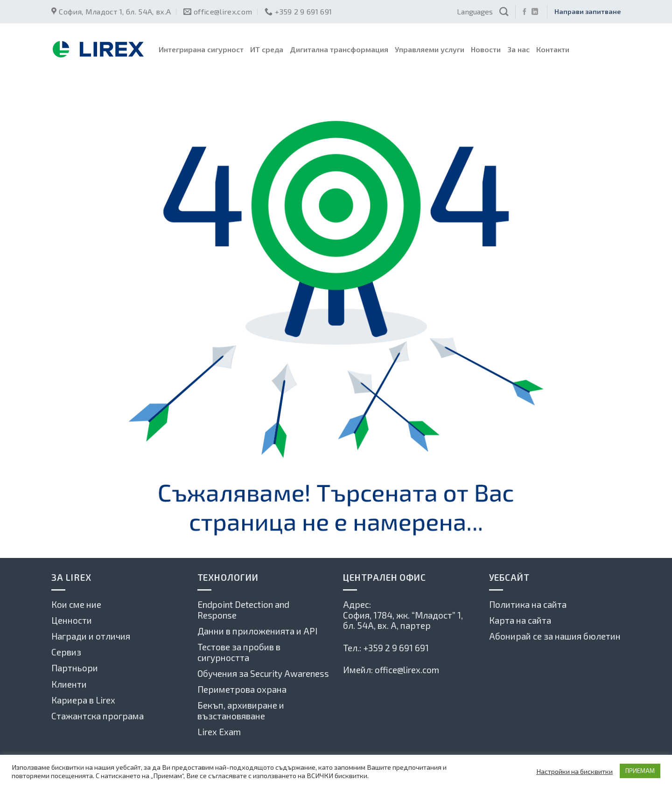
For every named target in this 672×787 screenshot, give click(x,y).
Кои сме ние (76, 604)
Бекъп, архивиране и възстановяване (241, 710)
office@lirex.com (407, 670)
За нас (518, 49)
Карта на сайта (520, 620)
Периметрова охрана (242, 689)
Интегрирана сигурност (201, 49)
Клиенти (69, 684)
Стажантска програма (98, 716)
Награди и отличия (91, 636)
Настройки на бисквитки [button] (574, 771)
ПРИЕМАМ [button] (640, 771)
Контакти (553, 49)
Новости (486, 49)
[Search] (504, 11)
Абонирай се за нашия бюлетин (555, 636)
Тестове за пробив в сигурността (239, 652)
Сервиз (66, 652)
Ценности (72, 620)
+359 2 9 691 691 (396, 648)
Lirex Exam (219, 732)
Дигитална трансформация (339, 49)
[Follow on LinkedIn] (535, 12)
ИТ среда (267, 49)
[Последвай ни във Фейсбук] (525, 12)
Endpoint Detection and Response (243, 610)
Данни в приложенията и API (257, 631)
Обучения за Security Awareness (263, 673)
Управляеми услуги (430, 49)
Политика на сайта (528, 604)
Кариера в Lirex (83, 700)
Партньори (75, 668)
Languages (475, 11)
